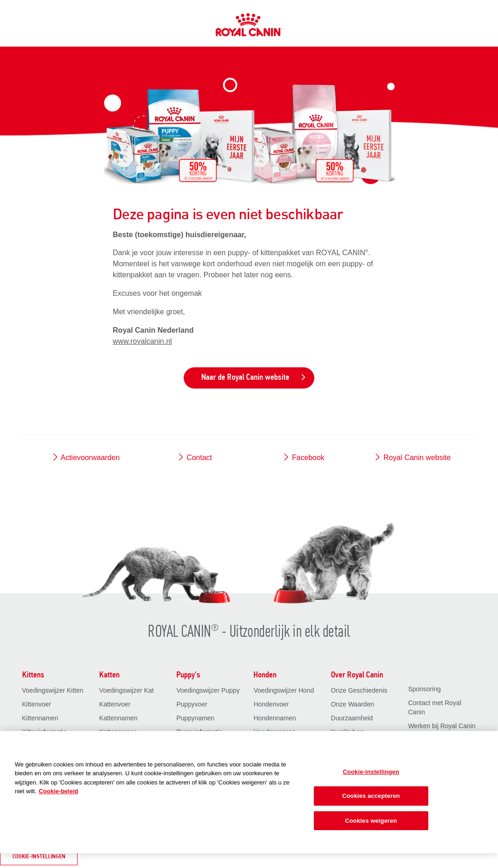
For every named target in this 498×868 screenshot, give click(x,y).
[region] (249, 792)
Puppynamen (195, 718)
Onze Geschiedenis (359, 690)
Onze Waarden (353, 704)
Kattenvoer (115, 704)
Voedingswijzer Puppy (208, 690)
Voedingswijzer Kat (126, 690)
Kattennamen (118, 718)
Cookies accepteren (371, 796)
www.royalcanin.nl (142, 341)
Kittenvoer (37, 704)
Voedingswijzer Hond (284, 690)
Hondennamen (275, 718)
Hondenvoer (271, 704)
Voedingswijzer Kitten (53, 690)
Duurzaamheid (352, 718)
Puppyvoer (192, 704)
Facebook (303, 458)
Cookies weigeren (371, 821)
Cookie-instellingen (39, 857)
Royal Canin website (412, 458)
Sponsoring (424, 689)
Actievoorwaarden (86, 458)
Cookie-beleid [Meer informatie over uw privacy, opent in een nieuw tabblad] (58, 791)
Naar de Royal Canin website (254, 378)
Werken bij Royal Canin (442, 726)
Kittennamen (40, 718)
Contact (195, 458)
